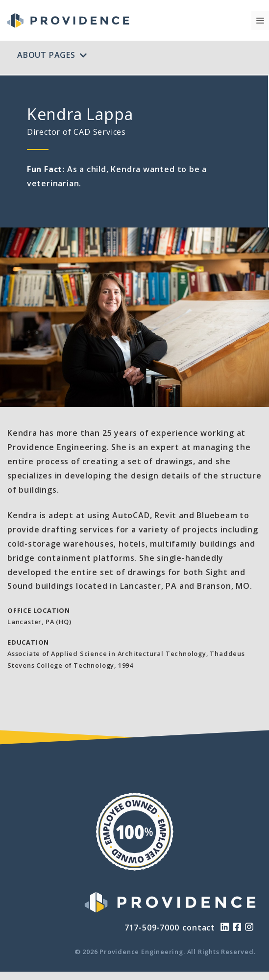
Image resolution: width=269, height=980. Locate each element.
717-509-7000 (152, 928)
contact (199, 928)
